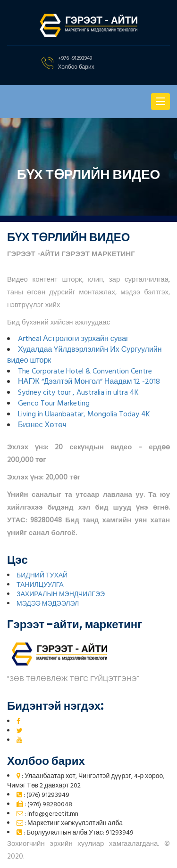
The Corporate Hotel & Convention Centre (85, 372)
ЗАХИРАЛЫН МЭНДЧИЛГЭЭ (61, 595)
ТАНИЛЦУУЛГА (40, 585)
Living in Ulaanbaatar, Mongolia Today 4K (84, 414)
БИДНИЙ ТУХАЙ (42, 576)
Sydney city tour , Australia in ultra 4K (78, 393)
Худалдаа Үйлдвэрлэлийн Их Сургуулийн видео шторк (84, 355)
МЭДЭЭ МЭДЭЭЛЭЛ (48, 604)
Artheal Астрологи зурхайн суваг (73, 339)
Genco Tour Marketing (54, 404)
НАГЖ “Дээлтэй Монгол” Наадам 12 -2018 (89, 382)
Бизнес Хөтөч (42, 425)
